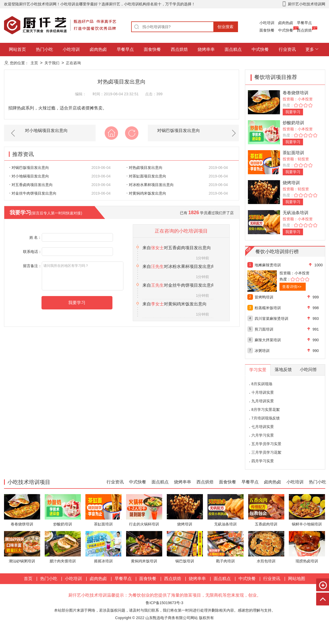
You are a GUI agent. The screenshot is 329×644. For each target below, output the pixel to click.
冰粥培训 (262, 351)
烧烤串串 (206, 49)
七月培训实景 (263, 427)
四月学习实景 (263, 461)
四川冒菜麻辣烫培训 (271, 319)
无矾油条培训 (296, 213)
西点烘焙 (304, 30)
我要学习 (293, 112)
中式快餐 (286, 30)
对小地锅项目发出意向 (46, 130)
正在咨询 (73, 63)
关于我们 (52, 63)
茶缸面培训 (293, 153)
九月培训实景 (263, 401)
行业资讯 (287, 49)
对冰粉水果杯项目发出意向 (150, 185)
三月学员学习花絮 (266, 452)
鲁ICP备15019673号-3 (164, 603)
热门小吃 (44, 49)
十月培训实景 (263, 392)
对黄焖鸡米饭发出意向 (146, 193)
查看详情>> (292, 287)
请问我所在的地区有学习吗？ (83, 276)
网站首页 (17, 49)
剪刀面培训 (264, 329)
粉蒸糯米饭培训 (268, 308)
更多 (310, 49)
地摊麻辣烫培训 (268, 265)
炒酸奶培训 (293, 123)
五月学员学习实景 (266, 444)
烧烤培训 (291, 183)
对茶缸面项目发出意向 (146, 176)
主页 (34, 63)
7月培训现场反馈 (266, 418)
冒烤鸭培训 (264, 297)
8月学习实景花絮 (266, 410)
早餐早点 (304, 23)
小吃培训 (267, 23)
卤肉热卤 (286, 23)
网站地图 (297, 579)
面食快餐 (267, 30)
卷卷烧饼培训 (296, 93)
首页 (28, 579)
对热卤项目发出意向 (145, 168)
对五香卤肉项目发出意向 (31, 185)
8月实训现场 (262, 384)
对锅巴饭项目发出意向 (179, 130)
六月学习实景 (263, 435)
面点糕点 (233, 49)
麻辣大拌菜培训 (268, 340)
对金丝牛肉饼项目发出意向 (33, 193)
